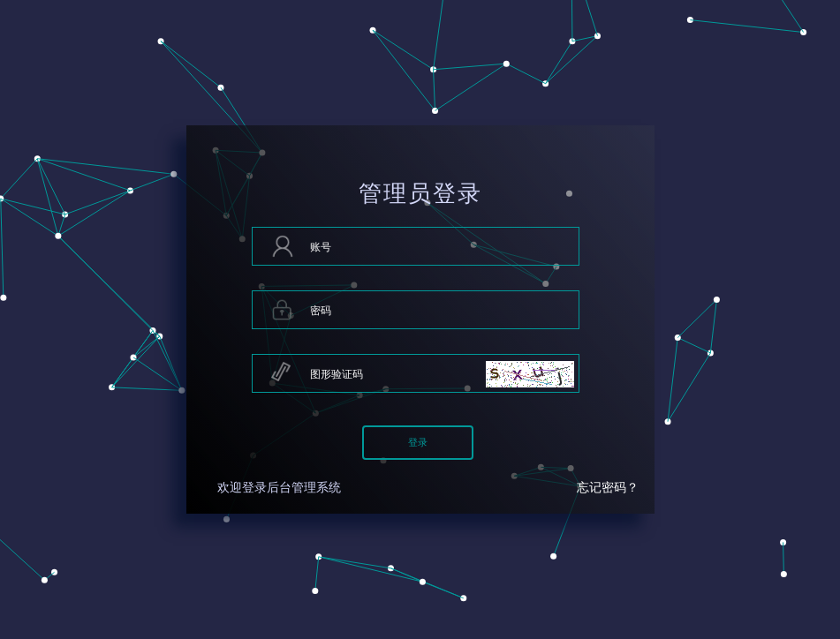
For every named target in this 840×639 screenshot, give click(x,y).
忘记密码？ (608, 488)
